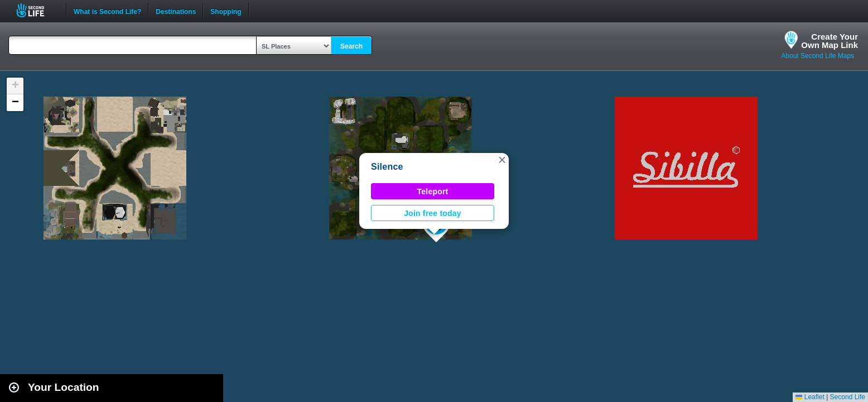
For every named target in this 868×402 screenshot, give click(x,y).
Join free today (433, 213)
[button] (502, 160)
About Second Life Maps (818, 56)
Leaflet (810, 397)
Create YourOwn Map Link (830, 41)
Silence (387, 167)
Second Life (37, 10)
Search (351, 46)
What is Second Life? (107, 11)
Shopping (226, 11)
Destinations (176, 11)
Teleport (433, 192)
